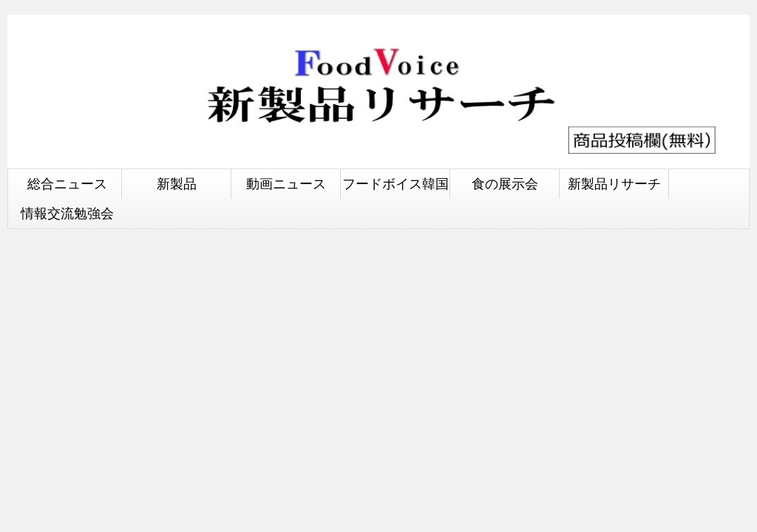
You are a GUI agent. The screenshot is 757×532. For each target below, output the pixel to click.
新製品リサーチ (614, 184)
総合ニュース (67, 184)
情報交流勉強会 (67, 213)
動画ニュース (286, 184)
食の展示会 (505, 184)
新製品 (177, 184)
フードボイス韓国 (396, 184)
